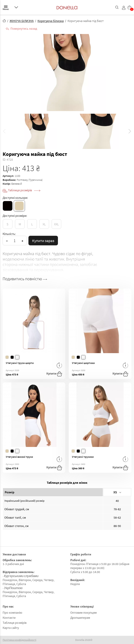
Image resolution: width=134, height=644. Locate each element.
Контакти (9, 618)
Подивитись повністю (25, 279)
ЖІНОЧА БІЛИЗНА (22, 21)
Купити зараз (43, 241)
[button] (130, 131)
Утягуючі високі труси (19, 457)
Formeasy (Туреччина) (30, 180)
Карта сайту (11, 628)
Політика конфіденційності (19, 640)
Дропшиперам (80, 618)
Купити (54, 374)
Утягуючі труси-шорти (20, 363)
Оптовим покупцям (83, 613)
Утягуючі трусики (83, 457)
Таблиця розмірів (24, 190)
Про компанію (12, 613)
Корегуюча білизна (51, 21)
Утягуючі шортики (83, 363)
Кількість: (9, 234)
